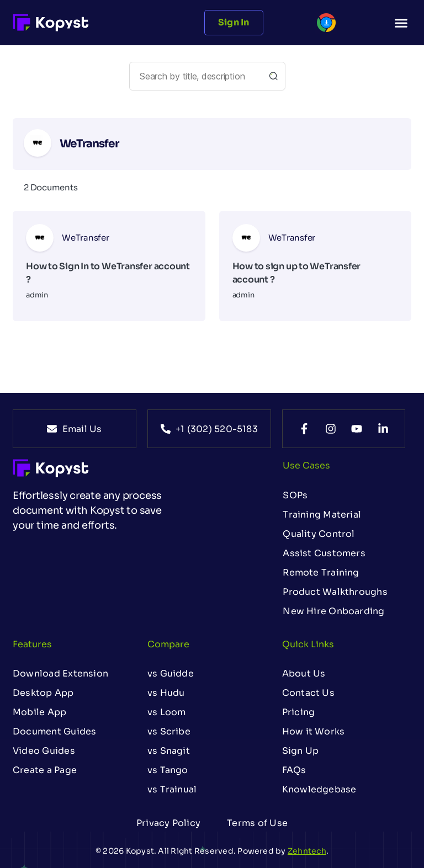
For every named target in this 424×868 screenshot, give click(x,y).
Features (32, 644)
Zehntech (307, 851)
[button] (401, 23)
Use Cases (306, 465)
